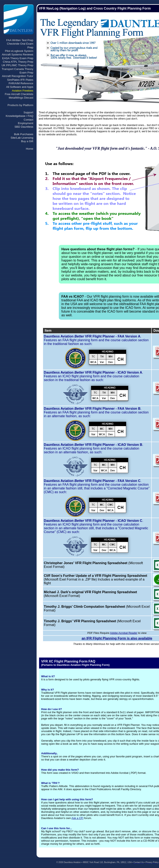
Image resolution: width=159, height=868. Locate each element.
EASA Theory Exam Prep (18, 58)
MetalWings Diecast (21, 98)
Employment (26, 123)
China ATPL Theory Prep (18, 62)
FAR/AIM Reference (21, 83)
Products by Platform (20, 105)
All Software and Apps (20, 87)
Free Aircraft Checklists (19, 94)
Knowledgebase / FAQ (19, 116)
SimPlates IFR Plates (20, 80)
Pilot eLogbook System (19, 51)
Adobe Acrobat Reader (124, 633)
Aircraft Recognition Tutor (18, 76)
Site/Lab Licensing (22, 138)
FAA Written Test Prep (20, 40)
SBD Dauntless (24, 127)
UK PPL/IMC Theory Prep (17, 65)
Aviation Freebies (23, 91)
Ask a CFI (77, 818)
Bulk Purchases (24, 134)
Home (30, 149)
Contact (28, 120)
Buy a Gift (27, 141)
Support (28, 112)
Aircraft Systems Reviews (18, 54)
